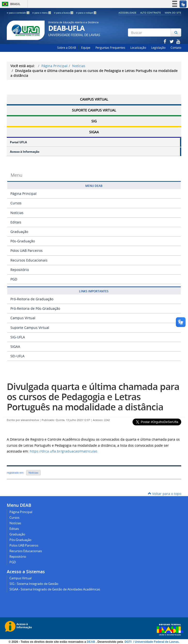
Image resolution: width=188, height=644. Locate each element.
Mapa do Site (173, 13)
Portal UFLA (18, 142)
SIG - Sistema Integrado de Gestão (34, 584)
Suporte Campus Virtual (94, 110)
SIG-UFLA (18, 337)
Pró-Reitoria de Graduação (32, 299)
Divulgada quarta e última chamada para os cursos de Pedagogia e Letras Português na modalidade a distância (93, 397)
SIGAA (94, 132)
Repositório (20, 270)
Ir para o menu (42, 13)
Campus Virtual (94, 99)
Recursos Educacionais (29, 260)
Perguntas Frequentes (110, 48)
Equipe (86, 48)
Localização (138, 48)
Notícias (79, 66)
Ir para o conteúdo (18, 13)
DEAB (91, 642)
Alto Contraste (151, 13)
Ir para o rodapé (86, 13)
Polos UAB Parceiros (27, 250)
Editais (16, 222)
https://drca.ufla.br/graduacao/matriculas (64, 451)
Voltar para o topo (164, 494)
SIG (94, 121)
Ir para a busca (64, 13)
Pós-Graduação (23, 241)
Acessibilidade (127, 13)
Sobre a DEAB (67, 48)
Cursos (16, 203)
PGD (14, 279)
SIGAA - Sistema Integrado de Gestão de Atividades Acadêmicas (55, 589)
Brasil (10, 4)
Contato (176, 48)
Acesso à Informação (25, 152)
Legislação (158, 48)
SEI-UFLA (17, 356)
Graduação (19, 232)
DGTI (128, 642)
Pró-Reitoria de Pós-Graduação (35, 308)
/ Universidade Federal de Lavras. (156, 642)
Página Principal (55, 66)
